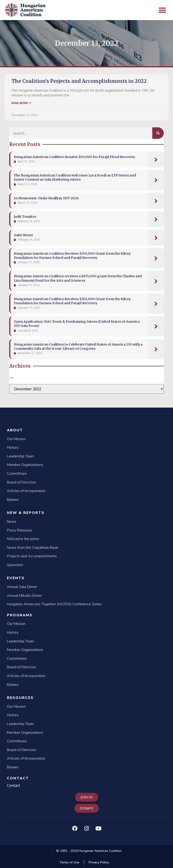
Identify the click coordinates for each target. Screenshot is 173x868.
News (12, 522)
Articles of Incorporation (26, 491)
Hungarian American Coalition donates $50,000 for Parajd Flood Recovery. (75, 157)
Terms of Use (69, 862)
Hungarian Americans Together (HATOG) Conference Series (54, 604)
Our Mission (16, 439)
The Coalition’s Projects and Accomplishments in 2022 (79, 81)
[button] (163, 10)
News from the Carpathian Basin (33, 548)
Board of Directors (22, 482)
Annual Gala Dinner (22, 587)
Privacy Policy (99, 862)
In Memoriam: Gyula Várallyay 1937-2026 (46, 198)
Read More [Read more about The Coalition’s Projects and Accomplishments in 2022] (21, 103)
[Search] (158, 133)
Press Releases (19, 530)
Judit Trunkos (25, 217)
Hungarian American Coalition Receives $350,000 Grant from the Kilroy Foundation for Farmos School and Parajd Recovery (72, 256)
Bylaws (13, 500)
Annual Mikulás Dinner (24, 596)
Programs (20, 615)
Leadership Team (21, 456)
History (13, 447)
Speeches (15, 565)
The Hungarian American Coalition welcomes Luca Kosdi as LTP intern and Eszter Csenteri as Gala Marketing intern (75, 177)
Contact (18, 778)
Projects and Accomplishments (32, 556)
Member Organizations (25, 465)
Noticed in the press (23, 539)
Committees (17, 474)
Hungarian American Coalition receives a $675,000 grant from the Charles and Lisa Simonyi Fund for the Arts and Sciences (78, 278)
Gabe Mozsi (23, 235)
